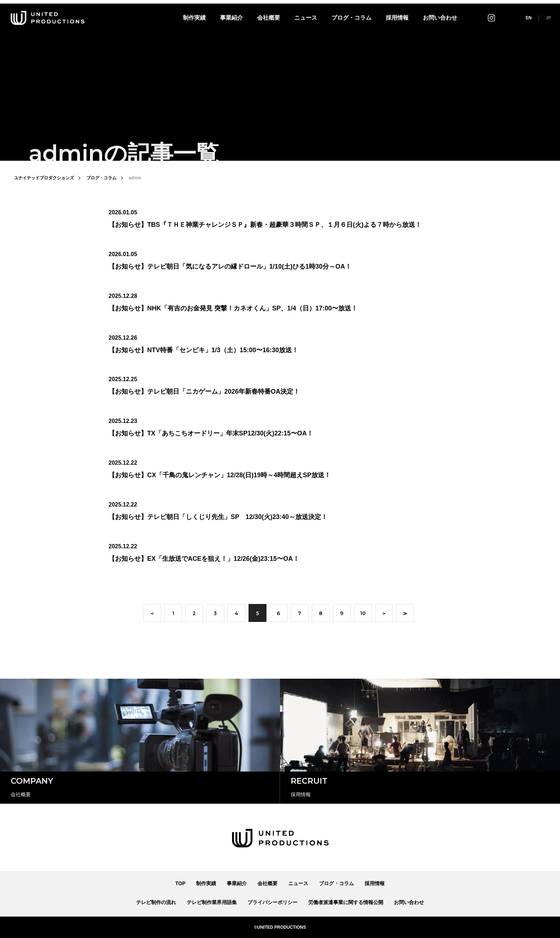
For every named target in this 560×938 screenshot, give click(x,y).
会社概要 (269, 18)
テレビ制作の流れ (156, 902)
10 (363, 614)
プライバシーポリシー (272, 902)
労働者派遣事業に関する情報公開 (346, 902)
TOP (181, 883)
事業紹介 (231, 18)
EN (529, 18)
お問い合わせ (440, 18)
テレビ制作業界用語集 (212, 902)
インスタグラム (491, 18)
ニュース (306, 18)
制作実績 (194, 18)
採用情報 (397, 18)
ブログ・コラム (351, 18)
